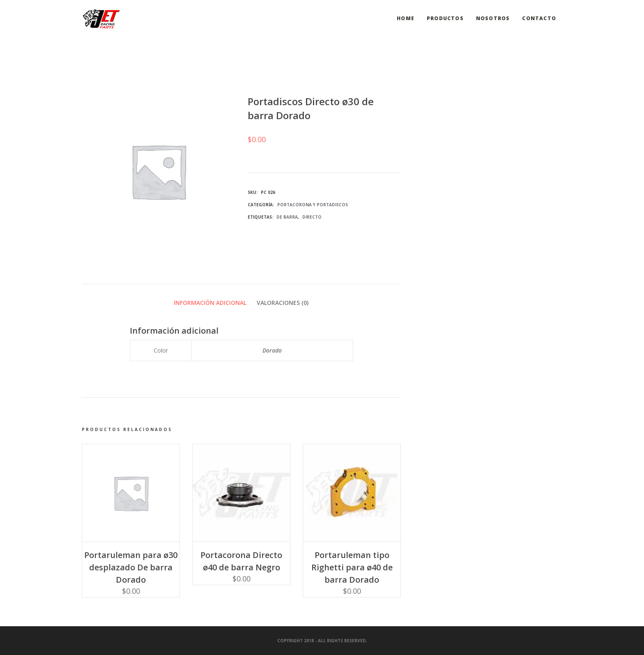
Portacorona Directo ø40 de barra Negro (241, 561)
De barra (287, 217)
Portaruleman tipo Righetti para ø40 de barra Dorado (352, 567)
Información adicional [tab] (210, 303)
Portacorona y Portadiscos (313, 205)
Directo (312, 217)
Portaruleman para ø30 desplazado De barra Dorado (131, 567)
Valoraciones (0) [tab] (283, 303)
